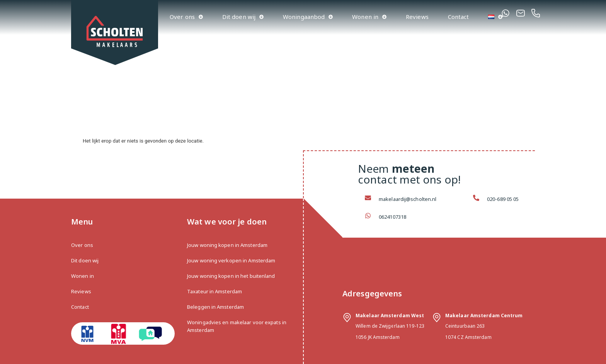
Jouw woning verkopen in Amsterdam (231, 260)
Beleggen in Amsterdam (215, 307)
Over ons (186, 17)
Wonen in (369, 17)
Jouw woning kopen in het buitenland (231, 276)
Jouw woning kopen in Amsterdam (227, 245)
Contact (459, 17)
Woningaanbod (308, 17)
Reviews (417, 17)
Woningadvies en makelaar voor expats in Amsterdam (237, 326)
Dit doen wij (243, 17)
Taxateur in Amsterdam (214, 291)
